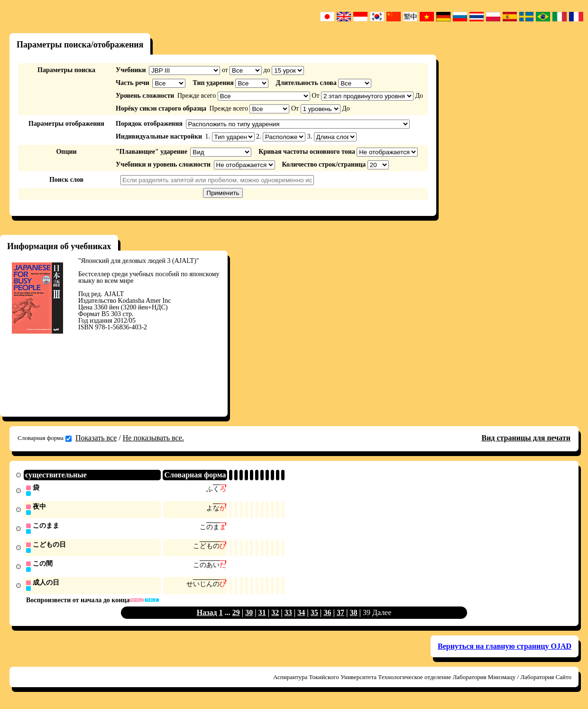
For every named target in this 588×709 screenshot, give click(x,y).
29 (236, 615)
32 (275, 615)
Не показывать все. (153, 438)
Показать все (96, 438)
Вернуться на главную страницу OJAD (505, 649)
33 (288, 615)
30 (249, 615)
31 (262, 615)
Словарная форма (45, 438)
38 (353, 615)
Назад (207, 615)
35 (314, 615)
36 (327, 615)
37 (340, 615)
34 (301, 615)
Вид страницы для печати (526, 438)
